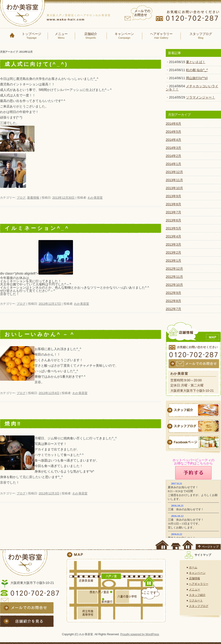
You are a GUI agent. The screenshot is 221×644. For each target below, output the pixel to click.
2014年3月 (173, 148)
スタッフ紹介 (197, 595)
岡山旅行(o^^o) (197, 78)
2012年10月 (174, 285)
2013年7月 (173, 212)
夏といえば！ (196, 62)
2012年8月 (173, 301)
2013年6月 (173, 220)
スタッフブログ (201, 36)
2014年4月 (173, 140)
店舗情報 (195, 578)
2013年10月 (174, 188)
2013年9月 (173, 196)
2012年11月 (174, 277)
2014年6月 (173, 124)
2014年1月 (173, 164)
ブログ (21, 198)
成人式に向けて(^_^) (36, 64)
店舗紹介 (91, 36)
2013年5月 (173, 228)
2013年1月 (173, 261)
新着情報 (33, 198)
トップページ (32, 36)
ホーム (193, 567)
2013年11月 (174, 180)
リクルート (196, 600)
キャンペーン (124, 36)
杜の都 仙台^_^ (197, 70)
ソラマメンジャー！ (201, 97)
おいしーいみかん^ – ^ (40, 334)
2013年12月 (174, 172)
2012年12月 (174, 269)
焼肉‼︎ (13, 424)
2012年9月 (173, 293)
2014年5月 (173, 132)
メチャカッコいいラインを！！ (192, 88)
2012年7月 (173, 309)
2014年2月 (173, 156)
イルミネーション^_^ (37, 228)
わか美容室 (95, 198)
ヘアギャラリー (161, 36)
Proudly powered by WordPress (140, 634)
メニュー (61, 36)
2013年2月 (173, 252)
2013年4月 (173, 236)
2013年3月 (173, 244)
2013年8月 (173, 204)
